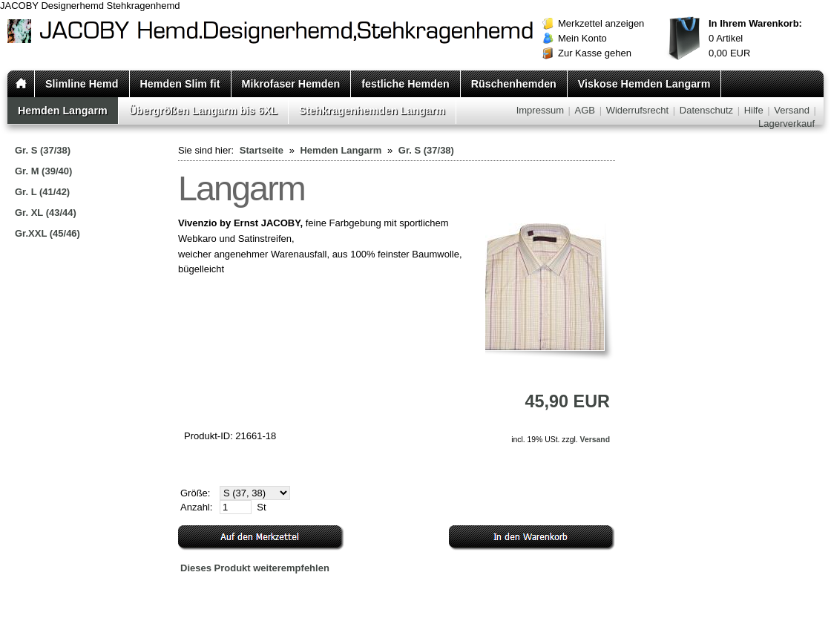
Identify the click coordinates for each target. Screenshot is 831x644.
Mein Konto (582, 38)
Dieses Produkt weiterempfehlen (255, 568)
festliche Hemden (405, 84)
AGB (585, 110)
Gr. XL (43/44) (46, 213)
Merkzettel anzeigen (601, 23)
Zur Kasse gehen (595, 53)
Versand (792, 110)
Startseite (262, 150)
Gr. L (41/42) (42, 192)
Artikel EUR (755, 38)
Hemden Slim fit (180, 84)
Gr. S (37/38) (43, 150)
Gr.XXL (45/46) (47, 233)
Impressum (540, 110)
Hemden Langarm (63, 111)
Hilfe (754, 110)
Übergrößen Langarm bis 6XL (203, 111)
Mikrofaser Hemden (291, 84)
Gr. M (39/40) (43, 171)
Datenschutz (706, 110)
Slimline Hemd (82, 84)
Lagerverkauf (786, 124)
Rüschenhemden (514, 84)
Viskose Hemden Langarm (644, 84)
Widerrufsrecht (638, 110)
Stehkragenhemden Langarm (372, 111)
